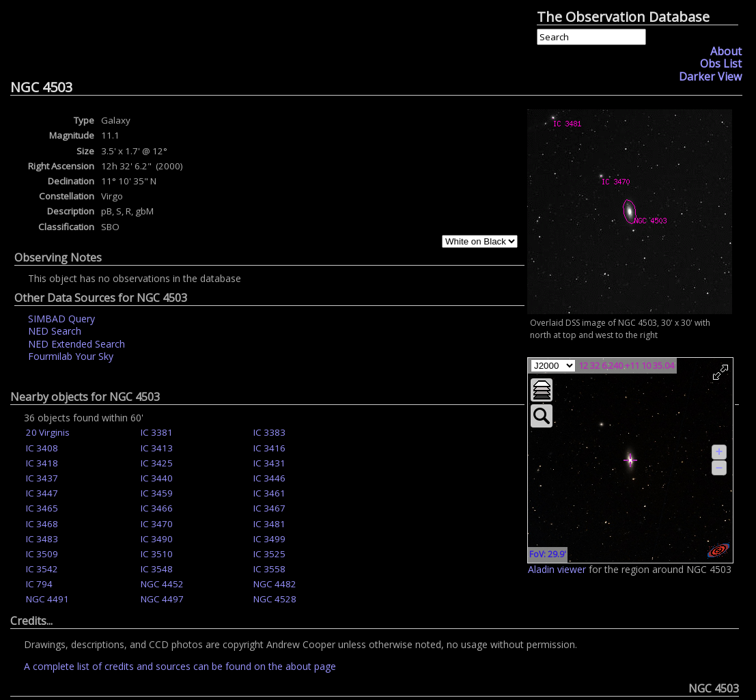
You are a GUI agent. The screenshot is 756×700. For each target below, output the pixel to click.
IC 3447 (42, 493)
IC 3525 (269, 554)
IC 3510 (157, 554)
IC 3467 (269, 508)
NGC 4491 (47, 599)
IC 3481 (269, 524)
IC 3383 (269, 432)
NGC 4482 (275, 584)
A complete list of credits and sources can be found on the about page (180, 666)
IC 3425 (157, 463)
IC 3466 (157, 508)
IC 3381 (157, 432)
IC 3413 (157, 448)
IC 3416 (269, 448)
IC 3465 (42, 508)
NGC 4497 (162, 599)
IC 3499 (269, 539)
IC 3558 (269, 569)
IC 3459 (157, 493)
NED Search (55, 331)
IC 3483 (42, 539)
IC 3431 (269, 463)
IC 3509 (42, 554)
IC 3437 (42, 478)
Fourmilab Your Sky (71, 356)
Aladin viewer (557, 569)
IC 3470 (157, 524)
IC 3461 (269, 493)
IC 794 (39, 584)
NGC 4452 (162, 584)
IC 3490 (157, 539)
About (726, 51)
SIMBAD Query (61, 319)
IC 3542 (42, 569)
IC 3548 (157, 569)
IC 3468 (42, 524)
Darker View (710, 76)
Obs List (721, 64)
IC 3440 (157, 478)
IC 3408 (42, 448)
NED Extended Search (76, 344)
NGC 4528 (275, 599)
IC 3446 (269, 478)
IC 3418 (42, 463)
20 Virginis (48, 432)
